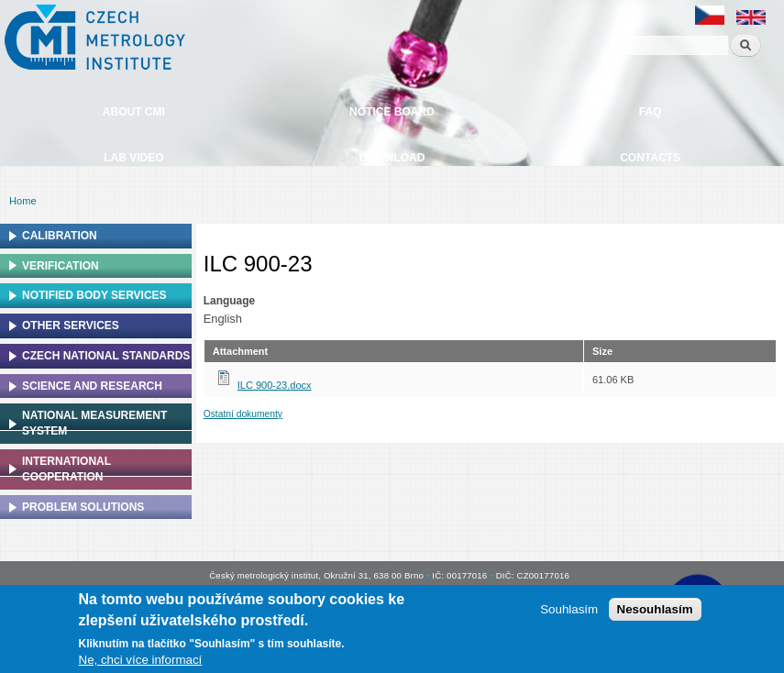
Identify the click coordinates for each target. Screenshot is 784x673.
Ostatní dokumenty (243, 414)
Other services (71, 325)
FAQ (651, 112)
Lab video (133, 158)
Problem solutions (83, 507)
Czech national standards (106, 356)
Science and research (92, 386)
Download (392, 158)
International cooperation (66, 469)
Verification (61, 266)
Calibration (60, 236)
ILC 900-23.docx (275, 385)
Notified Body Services (94, 295)
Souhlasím (569, 609)
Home (23, 201)
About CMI (134, 112)
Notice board (392, 112)
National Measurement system (94, 423)
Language (229, 301)
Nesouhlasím (655, 609)
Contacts (650, 158)
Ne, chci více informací (141, 660)
